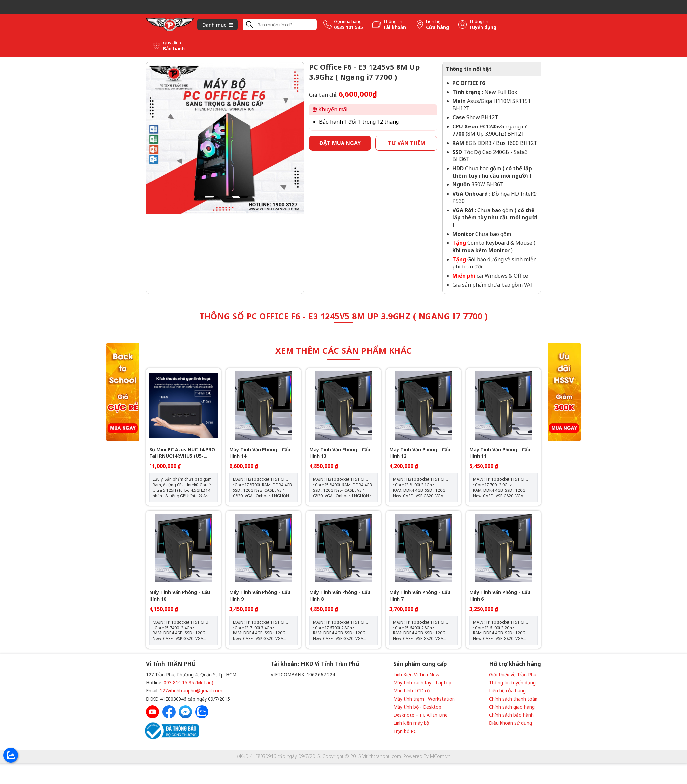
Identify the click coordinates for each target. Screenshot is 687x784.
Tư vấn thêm (407, 143)
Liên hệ (433, 22)
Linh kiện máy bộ (411, 723)
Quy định (172, 43)
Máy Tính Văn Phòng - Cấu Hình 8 (340, 595)
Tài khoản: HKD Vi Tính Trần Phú (315, 664)
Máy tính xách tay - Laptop (422, 682)
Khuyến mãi (330, 109)
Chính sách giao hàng (512, 707)
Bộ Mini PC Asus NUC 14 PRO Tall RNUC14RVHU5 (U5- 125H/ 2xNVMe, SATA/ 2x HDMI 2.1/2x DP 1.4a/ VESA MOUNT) (182, 453)
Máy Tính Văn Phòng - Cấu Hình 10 (180, 595)
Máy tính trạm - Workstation (424, 699)
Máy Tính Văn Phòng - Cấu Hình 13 (340, 453)
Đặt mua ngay (340, 143)
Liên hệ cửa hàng (507, 691)
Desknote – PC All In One (420, 715)
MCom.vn (440, 756)
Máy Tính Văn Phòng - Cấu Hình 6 (500, 595)
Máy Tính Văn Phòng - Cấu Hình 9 (260, 595)
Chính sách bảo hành (511, 715)
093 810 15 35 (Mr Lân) (189, 682)
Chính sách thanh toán (513, 699)
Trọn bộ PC (405, 731)
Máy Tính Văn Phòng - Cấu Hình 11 (500, 453)
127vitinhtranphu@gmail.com (191, 691)
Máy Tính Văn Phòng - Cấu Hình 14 (260, 453)
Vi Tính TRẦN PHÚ (171, 664)
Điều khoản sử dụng (510, 723)
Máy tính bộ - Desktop (417, 707)
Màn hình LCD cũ (412, 691)
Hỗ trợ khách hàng (515, 664)
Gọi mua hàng (348, 22)
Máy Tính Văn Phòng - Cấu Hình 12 (420, 453)
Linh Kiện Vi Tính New (416, 674)
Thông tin (393, 22)
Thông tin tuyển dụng (512, 682)
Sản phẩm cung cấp (420, 664)
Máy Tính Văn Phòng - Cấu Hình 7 (420, 595)
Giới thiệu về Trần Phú (513, 674)
